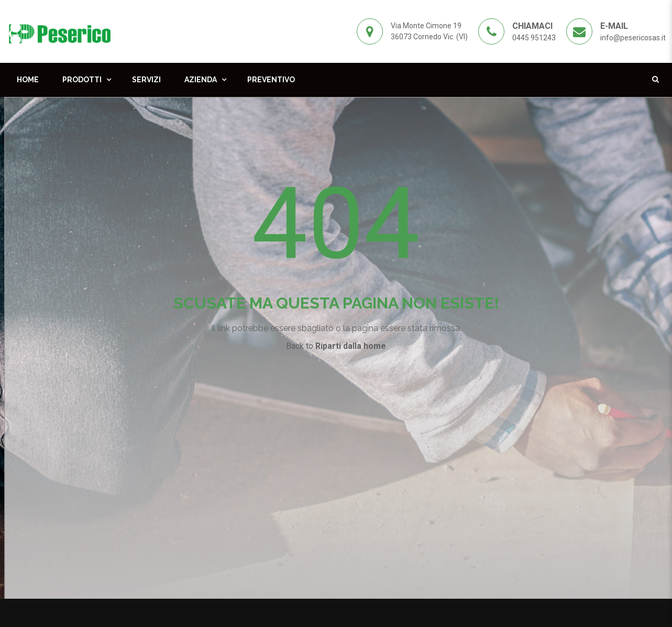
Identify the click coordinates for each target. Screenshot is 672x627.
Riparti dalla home (351, 346)
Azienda (201, 80)
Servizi (146, 80)
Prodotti (82, 80)
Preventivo (271, 80)
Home (28, 80)
